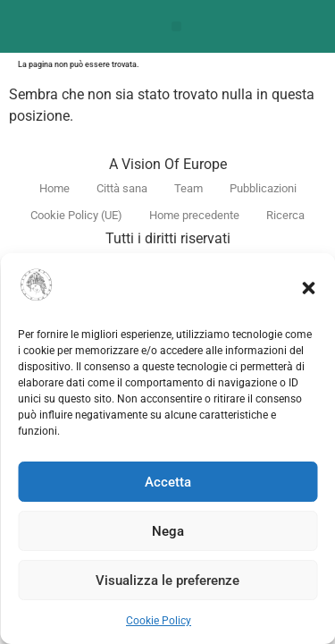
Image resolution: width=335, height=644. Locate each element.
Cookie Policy (159, 621)
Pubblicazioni (263, 188)
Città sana (122, 188)
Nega (168, 531)
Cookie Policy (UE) (76, 215)
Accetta (168, 482)
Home (54, 188)
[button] (308, 288)
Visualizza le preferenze (167, 580)
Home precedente (194, 215)
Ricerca (285, 215)
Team (188, 188)
